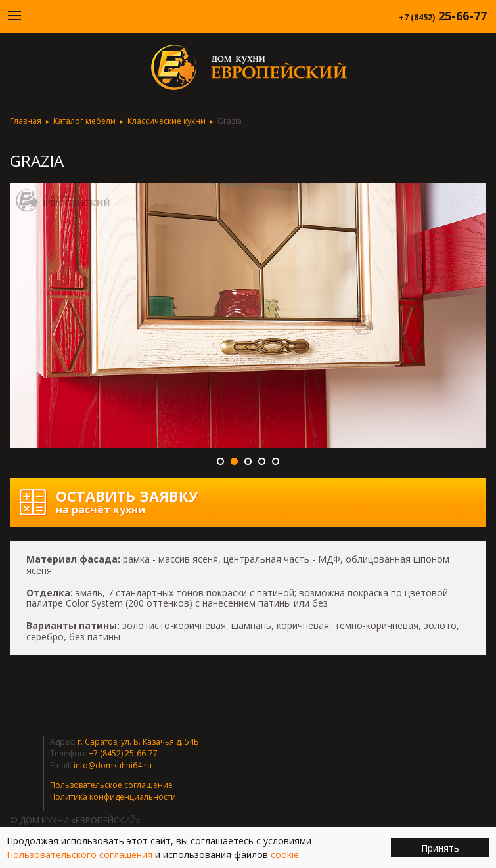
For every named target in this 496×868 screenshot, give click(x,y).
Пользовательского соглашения (79, 855)
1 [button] (220, 461)
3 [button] (248, 461)
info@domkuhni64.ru (113, 765)
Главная (26, 121)
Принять (440, 848)
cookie (285, 855)
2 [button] (234, 461)
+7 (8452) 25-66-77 (123, 753)
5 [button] (276, 461)
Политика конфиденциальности (113, 797)
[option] (248, 315)
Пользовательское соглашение (111, 785)
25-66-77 (443, 16)
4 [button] (262, 461)
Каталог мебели (84, 121)
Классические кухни (167, 121)
